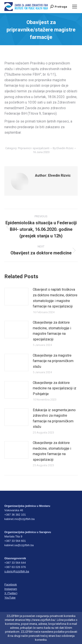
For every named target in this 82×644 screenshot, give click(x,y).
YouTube (10, 598)
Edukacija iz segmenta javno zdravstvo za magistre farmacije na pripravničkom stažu (54, 418)
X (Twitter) (11, 593)
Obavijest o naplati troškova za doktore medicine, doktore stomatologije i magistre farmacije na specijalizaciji (55, 298)
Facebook (11, 584)
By (63, 148)
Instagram (11, 589)
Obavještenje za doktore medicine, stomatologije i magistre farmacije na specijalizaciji (52, 331)
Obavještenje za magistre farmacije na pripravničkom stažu (53, 361)
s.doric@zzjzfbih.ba (17, 571)
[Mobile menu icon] (75, 7)
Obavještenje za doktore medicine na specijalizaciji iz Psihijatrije (55, 388)
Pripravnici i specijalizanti (34, 148)
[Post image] (16, 297)
